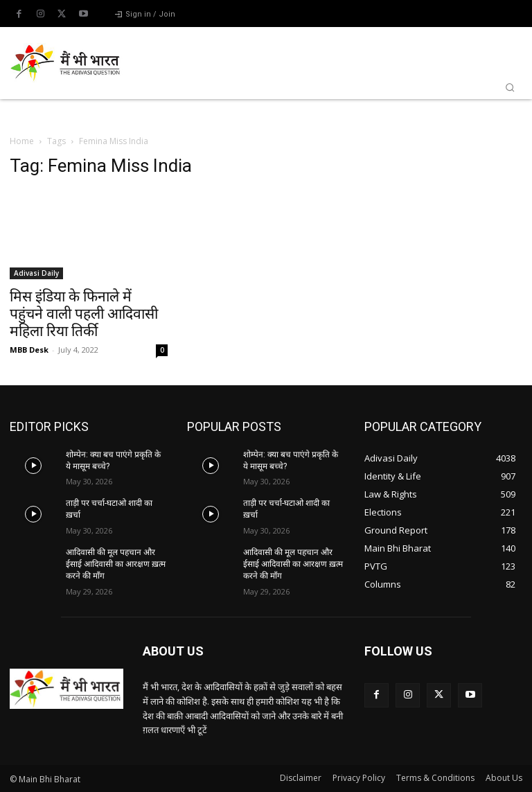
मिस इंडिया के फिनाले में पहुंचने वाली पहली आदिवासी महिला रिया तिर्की (84, 314)
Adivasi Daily (36, 273)
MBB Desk (29, 350)
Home (22, 141)
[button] (510, 87)
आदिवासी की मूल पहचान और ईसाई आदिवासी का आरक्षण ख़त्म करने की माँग (116, 564)
